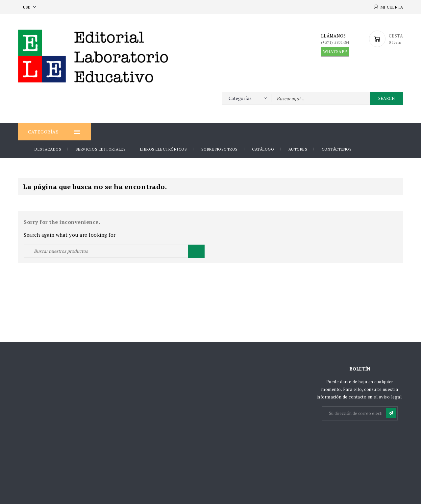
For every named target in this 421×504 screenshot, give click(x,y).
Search (386, 98)
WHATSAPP (335, 52)
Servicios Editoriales (101, 149)
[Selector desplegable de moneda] (30, 7)
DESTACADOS (48, 149)
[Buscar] (114, 251)
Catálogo (263, 149)
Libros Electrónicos (164, 149)
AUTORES (298, 149)
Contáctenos (337, 149)
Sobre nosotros (220, 149)
